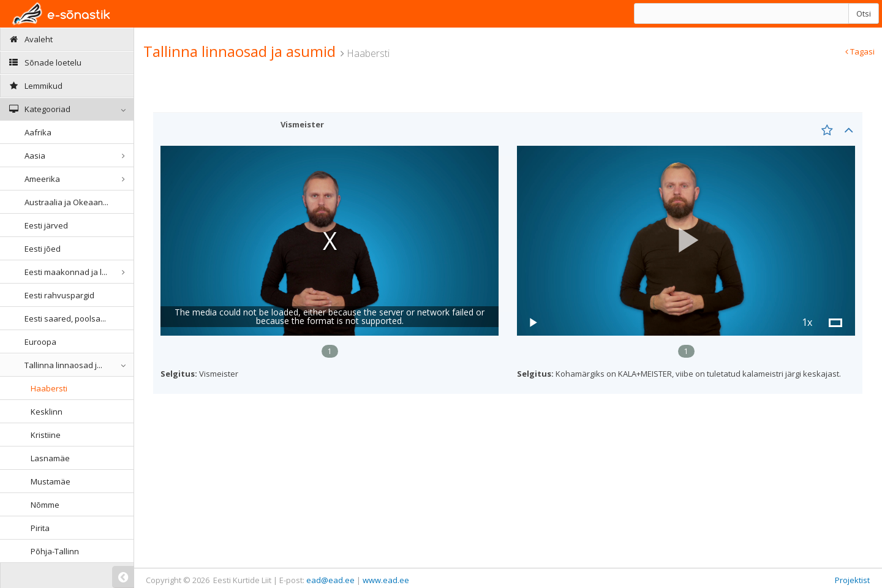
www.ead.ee (386, 580)
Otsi (864, 13)
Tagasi (860, 51)
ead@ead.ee (330, 580)
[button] (686, 240)
